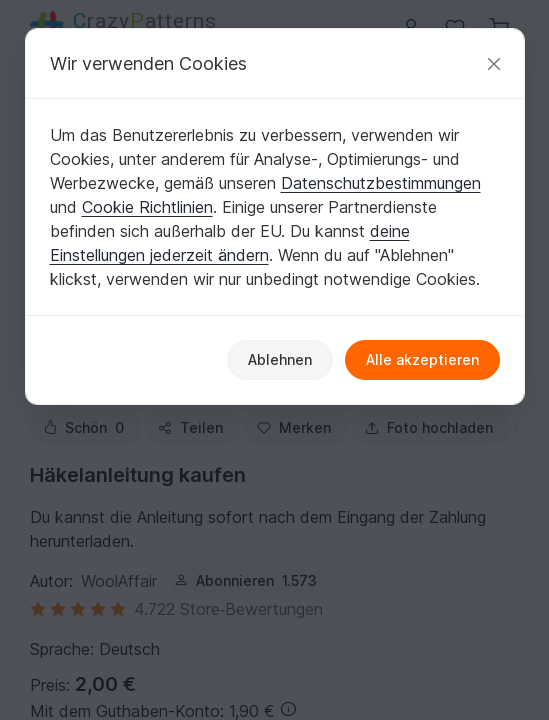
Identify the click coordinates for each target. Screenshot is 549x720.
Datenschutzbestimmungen (381, 183)
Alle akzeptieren (422, 359)
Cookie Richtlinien (147, 207)
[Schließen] (494, 63)
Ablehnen (280, 359)
